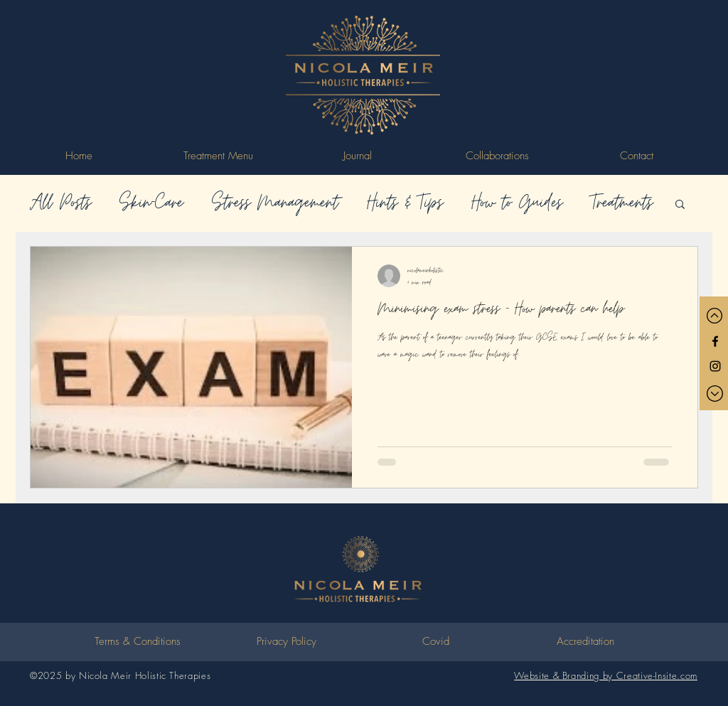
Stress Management (275, 203)
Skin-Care (151, 203)
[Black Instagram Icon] (715, 366)
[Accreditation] (585, 642)
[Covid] (436, 642)
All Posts (60, 203)
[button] (680, 205)
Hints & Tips (405, 203)
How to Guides (517, 203)
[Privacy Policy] (287, 642)
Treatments (622, 203)
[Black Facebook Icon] (715, 341)
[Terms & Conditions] (137, 642)
